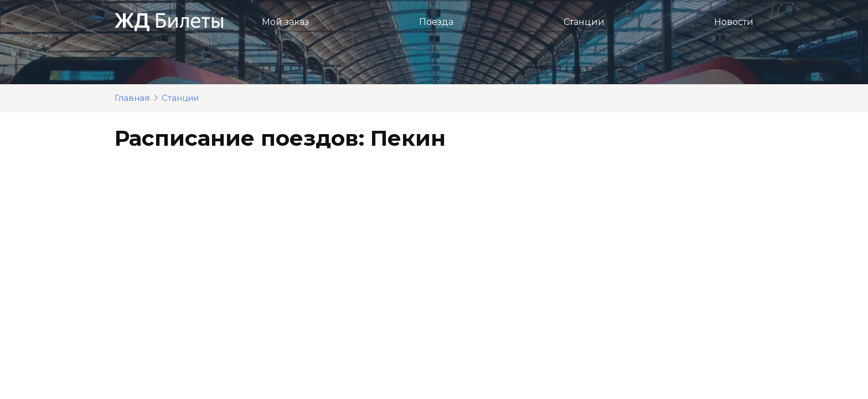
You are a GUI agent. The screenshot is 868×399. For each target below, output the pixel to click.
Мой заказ (285, 22)
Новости (734, 22)
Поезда (436, 22)
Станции (584, 22)
